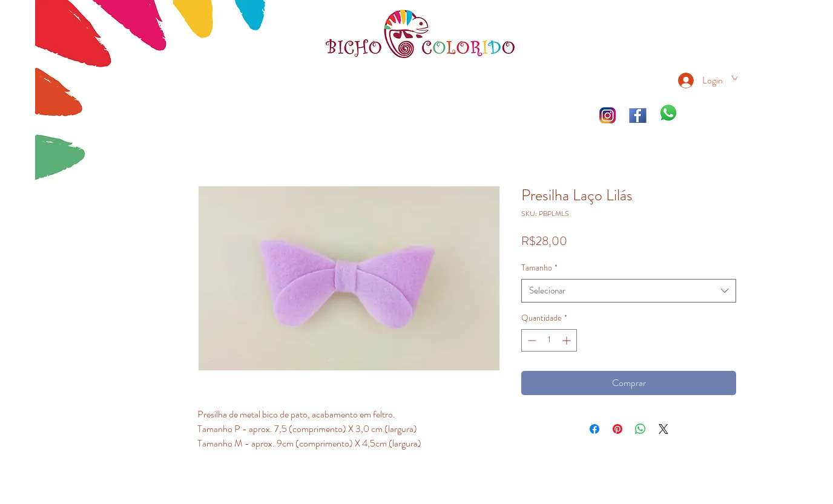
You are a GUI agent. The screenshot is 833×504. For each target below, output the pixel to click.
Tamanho (539, 268)
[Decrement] (531, 340)
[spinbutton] (549, 340)
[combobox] (629, 291)
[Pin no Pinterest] (617, 429)
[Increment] (568, 340)
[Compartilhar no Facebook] (594, 429)
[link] (734, 77)
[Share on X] (663, 429)
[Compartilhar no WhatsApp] (640, 429)
